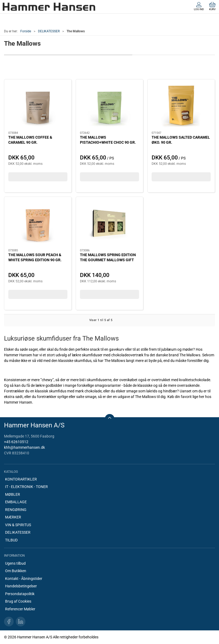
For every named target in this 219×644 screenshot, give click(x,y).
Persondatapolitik (20, 594)
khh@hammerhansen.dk (24, 447)
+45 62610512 (16, 442)
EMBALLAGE (16, 502)
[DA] (49, 7)
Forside (26, 31)
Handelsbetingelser (21, 586)
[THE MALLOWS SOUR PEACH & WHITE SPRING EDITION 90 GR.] (38, 223)
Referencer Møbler (20, 609)
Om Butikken (16, 571)
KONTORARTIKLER (21, 479)
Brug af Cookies (18, 601)
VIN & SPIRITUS (18, 525)
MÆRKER (13, 517)
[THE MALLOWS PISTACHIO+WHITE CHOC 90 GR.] (109, 106)
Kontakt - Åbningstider (24, 579)
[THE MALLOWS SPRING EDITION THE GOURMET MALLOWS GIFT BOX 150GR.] (109, 223)
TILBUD (11, 540)
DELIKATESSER (49, 31)
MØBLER (13, 494)
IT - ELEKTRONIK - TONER (26, 487)
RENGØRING (16, 510)
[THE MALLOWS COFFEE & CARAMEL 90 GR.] (38, 106)
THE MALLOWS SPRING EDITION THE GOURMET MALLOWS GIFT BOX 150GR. (108, 260)
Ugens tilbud (15, 563)
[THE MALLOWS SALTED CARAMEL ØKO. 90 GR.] (181, 106)
